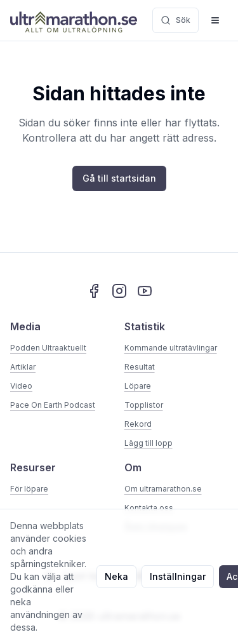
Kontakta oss (149, 508)
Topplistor (144, 405)
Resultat (140, 367)
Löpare (138, 386)
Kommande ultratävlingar (171, 348)
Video (21, 386)
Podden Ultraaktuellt (48, 348)
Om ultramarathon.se (163, 489)
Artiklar (23, 367)
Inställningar (178, 576)
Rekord (138, 424)
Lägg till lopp (149, 443)
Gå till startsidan (119, 178)
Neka (116, 576)
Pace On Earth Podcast (53, 405)
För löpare (29, 489)
